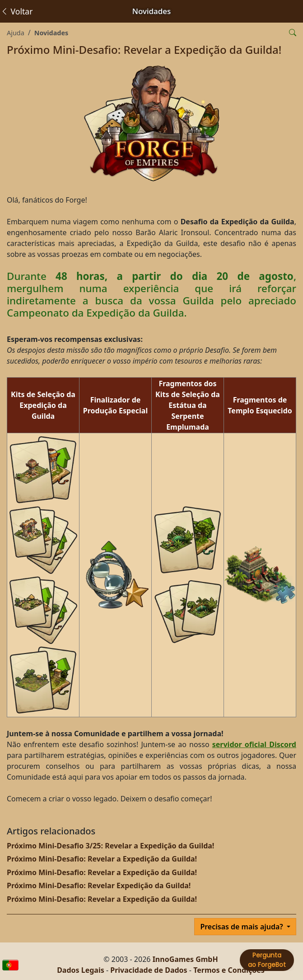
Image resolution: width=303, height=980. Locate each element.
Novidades (51, 33)
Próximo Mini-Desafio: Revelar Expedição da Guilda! (99, 885)
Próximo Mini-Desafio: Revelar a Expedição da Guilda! (102, 859)
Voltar (16, 11)
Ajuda (16, 33)
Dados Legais (81, 970)
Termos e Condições (229, 970)
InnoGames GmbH (185, 959)
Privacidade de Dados (149, 970)
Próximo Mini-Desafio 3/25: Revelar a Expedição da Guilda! (110, 846)
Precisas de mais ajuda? (242, 927)
